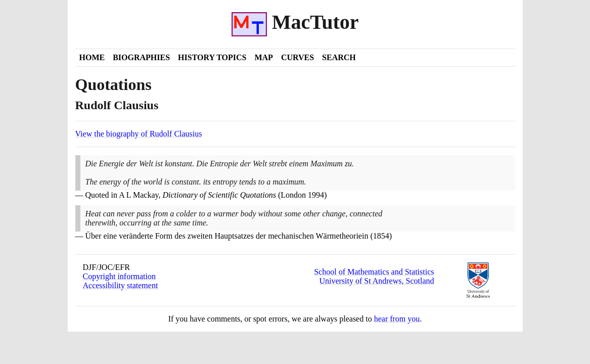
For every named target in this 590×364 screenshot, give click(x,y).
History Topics (212, 57)
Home (92, 57)
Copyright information (119, 276)
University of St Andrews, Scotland (376, 281)
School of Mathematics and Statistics (374, 272)
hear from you (397, 319)
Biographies (141, 57)
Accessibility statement (121, 285)
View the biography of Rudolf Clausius (139, 134)
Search (339, 57)
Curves (298, 57)
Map (263, 57)
